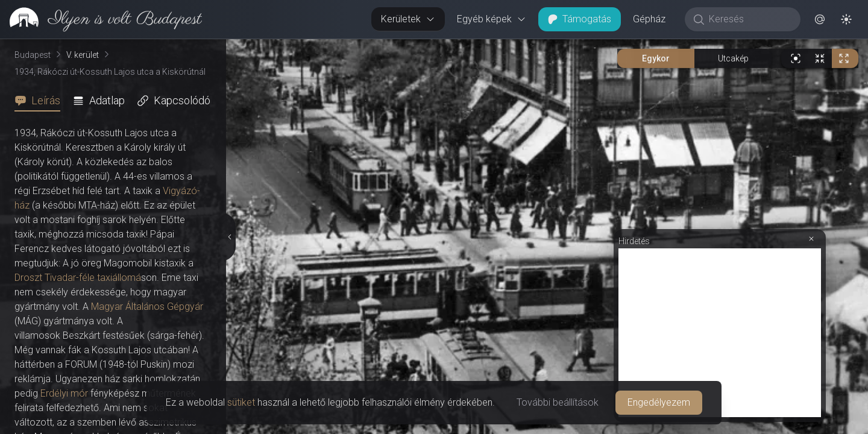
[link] (101, 19)
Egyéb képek (492, 19)
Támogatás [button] (580, 19)
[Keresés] (749, 19)
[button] (820, 19)
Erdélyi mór (64, 393)
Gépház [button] (649, 19)
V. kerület (83, 55)
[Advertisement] (720, 333)
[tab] (41, 101)
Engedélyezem (659, 402)
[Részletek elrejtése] (229, 237)
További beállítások (558, 402)
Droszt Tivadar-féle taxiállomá (78, 278)
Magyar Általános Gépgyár (147, 307)
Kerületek (408, 19)
